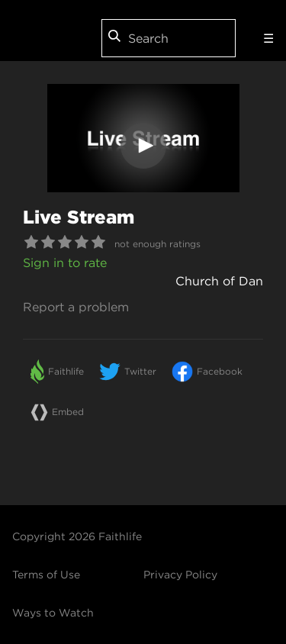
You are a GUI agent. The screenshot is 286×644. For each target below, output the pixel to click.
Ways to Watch (53, 613)
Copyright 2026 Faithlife (77, 536)
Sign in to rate (65, 262)
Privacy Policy (180, 575)
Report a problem (76, 307)
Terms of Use (46, 575)
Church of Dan (219, 281)
